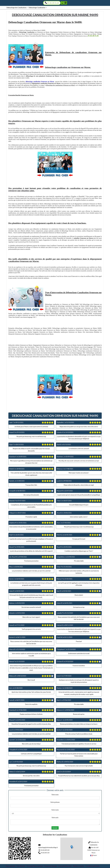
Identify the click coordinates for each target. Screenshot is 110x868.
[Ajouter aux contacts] (62, 3)
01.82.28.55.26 (40, 850)
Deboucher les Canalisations (91, 844)
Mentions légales (79, 865)
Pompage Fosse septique (35, 865)
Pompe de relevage (51, 865)
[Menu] (66, 3)
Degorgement (10, 865)
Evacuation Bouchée (65, 865)
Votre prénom (55, 802)
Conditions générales (93, 865)
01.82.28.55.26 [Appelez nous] (52, 3)
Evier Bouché (21, 865)
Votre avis (55, 818)
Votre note (55, 810)
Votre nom (55, 795)
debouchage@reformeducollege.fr (44, 847)
